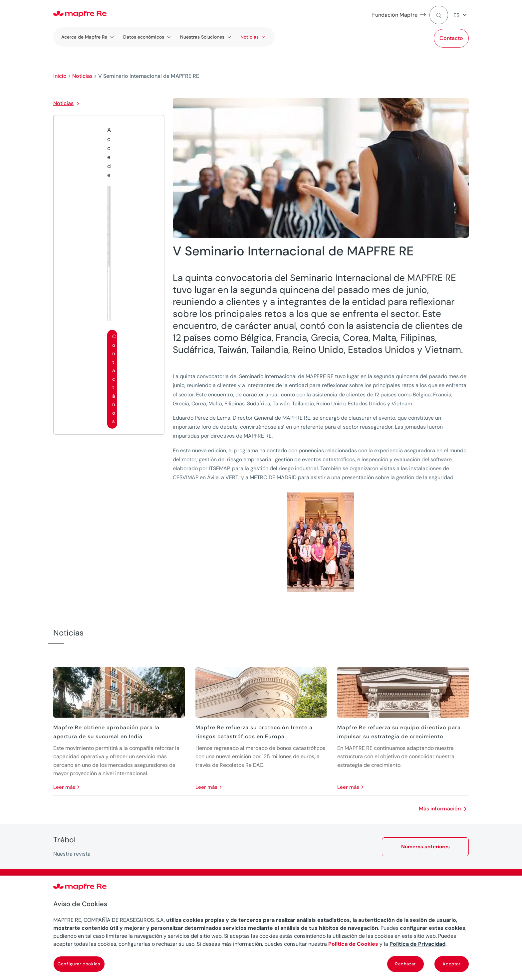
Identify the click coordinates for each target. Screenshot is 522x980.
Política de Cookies (353, 944)
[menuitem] (461, 15)
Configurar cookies (79, 964)
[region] (261, 928)
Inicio (60, 76)
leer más (64, 787)
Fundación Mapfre (395, 15)
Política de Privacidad (417, 944)
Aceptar (452, 964)
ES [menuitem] (456, 15)
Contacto (451, 38)
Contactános (114, 379)
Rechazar (405, 964)
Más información (440, 809)
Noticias (82, 76)
